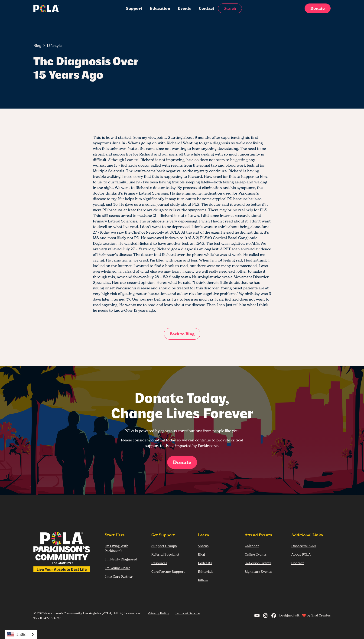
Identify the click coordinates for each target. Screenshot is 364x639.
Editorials (206, 571)
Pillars (203, 580)
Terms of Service (187, 613)
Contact (206, 8)
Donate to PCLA (304, 546)
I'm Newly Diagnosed (121, 559)
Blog (201, 554)
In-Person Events (258, 563)
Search (230, 8)
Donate (318, 8)
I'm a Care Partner (119, 576)
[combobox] (21, 634)
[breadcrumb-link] (54, 46)
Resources (159, 563)
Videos (203, 546)
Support (134, 8)
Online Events (256, 554)
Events (184, 8)
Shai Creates (321, 615)
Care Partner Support (168, 571)
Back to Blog (182, 334)
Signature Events (258, 571)
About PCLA (301, 554)
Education (160, 8)
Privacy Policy (158, 613)
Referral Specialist (165, 554)
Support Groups (164, 546)
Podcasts (205, 563)
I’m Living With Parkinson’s (116, 548)
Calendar (252, 546)
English (17, 635)
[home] (64, 8)
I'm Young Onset (117, 568)
